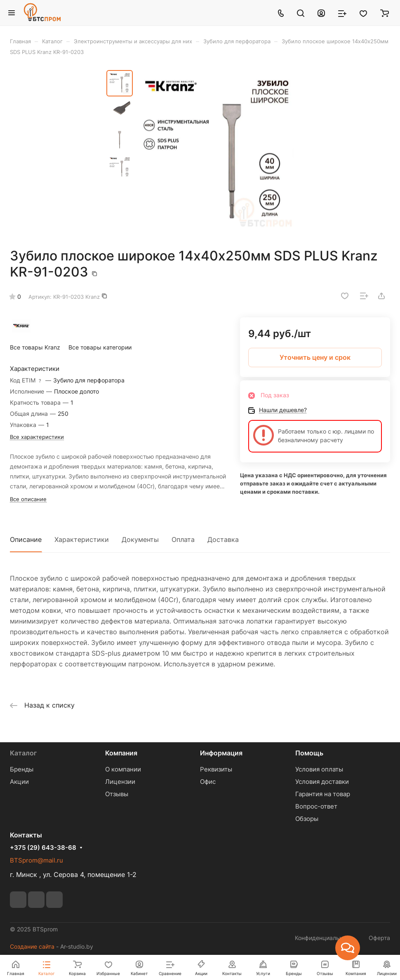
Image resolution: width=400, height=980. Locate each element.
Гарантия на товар (323, 794)
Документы (140, 539)
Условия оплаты (319, 769)
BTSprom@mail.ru (36, 860)
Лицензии (120, 782)
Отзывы (117, 794)
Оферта (379, 938)
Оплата (183, 539)
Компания (121, 753)
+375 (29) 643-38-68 (43, 848)
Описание (26, 539)
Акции (19, 782)
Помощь (309, 753)
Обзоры (307, 819)
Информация (221, 753)
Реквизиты (216, 769)
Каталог (23, 753)
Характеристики (82, 539)
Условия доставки (322, 782)
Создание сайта (32, 946)
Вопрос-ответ (316, 806)
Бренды (22, 769)
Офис (208, 782)
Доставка (223, 539)
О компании (123, 769)
